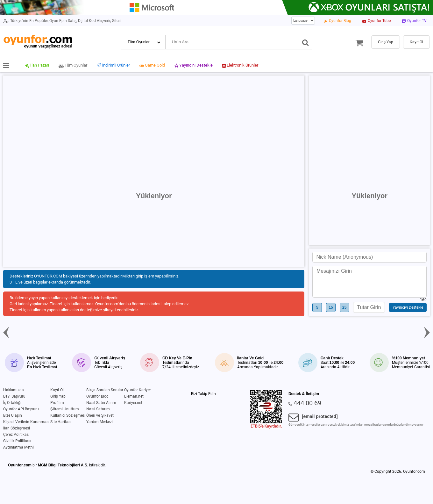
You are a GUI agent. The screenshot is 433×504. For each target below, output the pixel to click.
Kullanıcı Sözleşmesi (68, 415)
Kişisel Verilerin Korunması (26, 422)
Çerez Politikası (16, 435)
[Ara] (305, 42)
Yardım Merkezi (99, 422)
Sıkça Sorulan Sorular (105, 390)
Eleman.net (134, 396)
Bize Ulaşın (13, 415)
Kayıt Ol (57, 390)
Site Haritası (61, 422)
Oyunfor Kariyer (138, 390)
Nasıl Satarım (98, 409)
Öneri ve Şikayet (100, 415)
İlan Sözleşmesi (17, 428)
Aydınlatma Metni (18, 447)
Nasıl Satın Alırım (101, 403)
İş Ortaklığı (12, 403)
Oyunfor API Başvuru (21, 409)
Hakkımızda (14, 390)
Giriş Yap (58, 396)
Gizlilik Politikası (17, 441)
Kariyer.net (133, 403)
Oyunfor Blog (97, 396)
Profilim (57, 403)
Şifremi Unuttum (65, 409)
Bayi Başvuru (14, 396)
